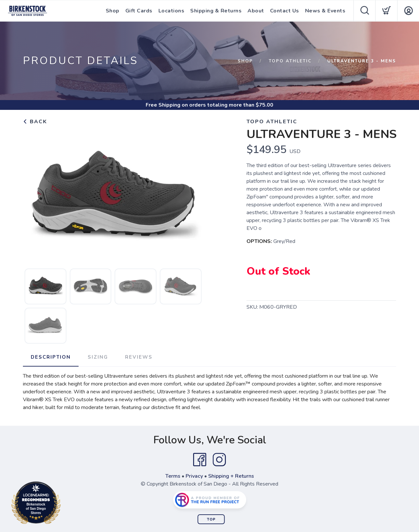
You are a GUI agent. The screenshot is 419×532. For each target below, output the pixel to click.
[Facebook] (200, 460)
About (256, 11)
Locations (172, 11)
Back (35, 122)
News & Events (325, 11)
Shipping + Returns (231, 476)
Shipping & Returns (216, 11)
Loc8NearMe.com (65, 504)
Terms (173, 476)
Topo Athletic (290, 61)
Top (211, 519)
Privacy (194, 476)
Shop (113, 11)
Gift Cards (139, 11)
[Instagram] (219, 460)
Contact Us (285, 11)
